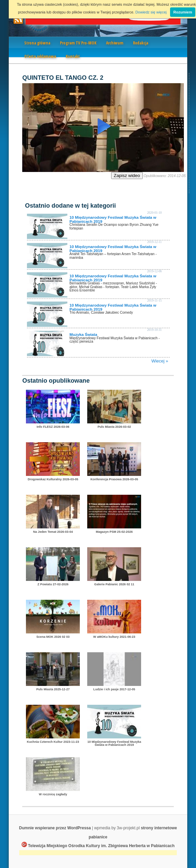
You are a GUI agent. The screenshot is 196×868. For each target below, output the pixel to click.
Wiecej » (160, 361)
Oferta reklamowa (40, 56)
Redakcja (141, 43)
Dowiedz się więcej (151, 12)
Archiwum (115, 43)
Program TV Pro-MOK (78, 43)
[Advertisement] (98, 853)
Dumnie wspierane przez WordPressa (55, 828)
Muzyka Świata (83, 334)
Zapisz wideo (127, 176)
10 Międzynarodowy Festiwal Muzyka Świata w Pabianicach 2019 (113, 219)
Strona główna (37, 43)
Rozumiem (183, 12)
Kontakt (73, 56)
